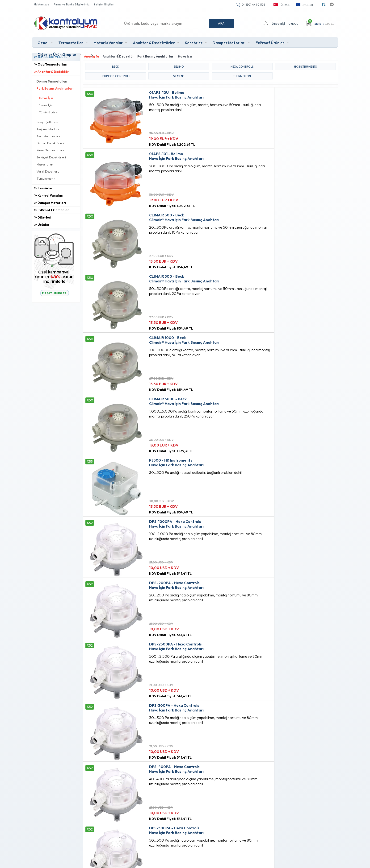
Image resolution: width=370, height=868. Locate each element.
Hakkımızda (42, 4)
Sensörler (194, 41)
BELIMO (179, 63)
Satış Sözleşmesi (122, 782)
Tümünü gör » (48, 111)
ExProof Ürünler (270, 41)
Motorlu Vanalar (108, 41)
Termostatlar (71, 41)
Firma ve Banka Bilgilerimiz (72, 4)
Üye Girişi (277, 24)
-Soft (160, 862)
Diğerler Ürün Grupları (57, 53)
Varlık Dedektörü (48, 170)
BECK (116, 63)
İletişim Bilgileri (104, 4)
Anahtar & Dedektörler (154, 41)
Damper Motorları (229, 41)
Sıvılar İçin (46, 103)
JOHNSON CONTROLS (116, 72)
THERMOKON (242, 72)
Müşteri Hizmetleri (175, 782)
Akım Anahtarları (48, 134)
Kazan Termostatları (50, 149)
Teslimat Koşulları (123, 766)
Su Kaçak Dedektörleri (51, 156)
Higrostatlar (45, 163)
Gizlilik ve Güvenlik (124, 798)
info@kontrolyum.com (59, 795)
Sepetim (168, 790)
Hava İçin (46, 96)
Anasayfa (169, 766)
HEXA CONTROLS (242, 63)
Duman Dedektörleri (50, 141)
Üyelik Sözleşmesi (123, 774)
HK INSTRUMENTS (305, 63)
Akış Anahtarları (48, 127)
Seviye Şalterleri (47, 120)
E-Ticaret (171, 862)
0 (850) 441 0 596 (253, 5)
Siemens (179, 72)
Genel (43, 41)
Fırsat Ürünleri (172, 774)
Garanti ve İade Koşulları (128, 790)
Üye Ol (293, 24)
